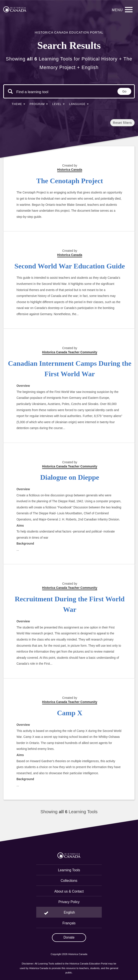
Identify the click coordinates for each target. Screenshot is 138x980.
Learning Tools (69, 870)
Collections (69, 881)
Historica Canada (70, 255)
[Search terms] (32, 92)
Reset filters (122, 123)
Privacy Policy (69, 902)
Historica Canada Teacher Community (70, 352)
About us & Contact (69, 891)
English (69, 912)
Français (69, 923)
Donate (69, 937)
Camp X (70, 713)
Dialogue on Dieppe (70, 477)
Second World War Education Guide (70, 266)
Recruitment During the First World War (70, 604)
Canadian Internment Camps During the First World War (70, 369)
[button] (19, 105)
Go (124, 91)
